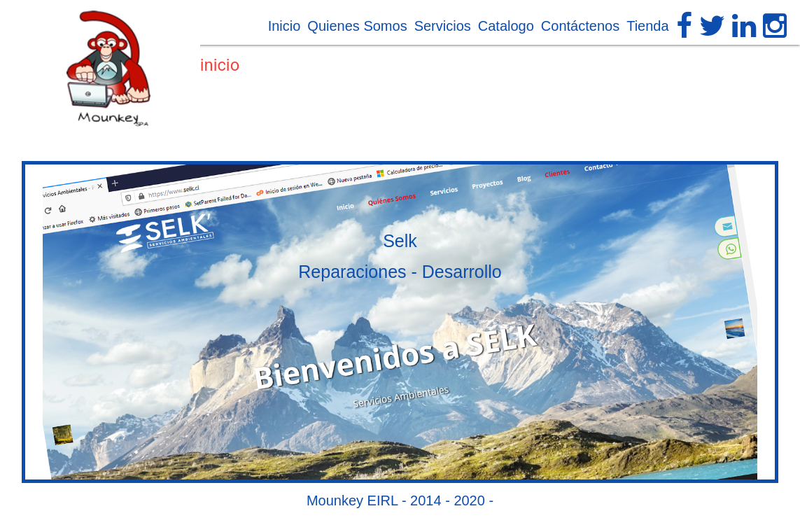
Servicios (443, 26)
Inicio (285, 26)
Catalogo (506, 26)
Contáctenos (580, 26)
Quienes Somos (357, 26)
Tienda (647, 26)
